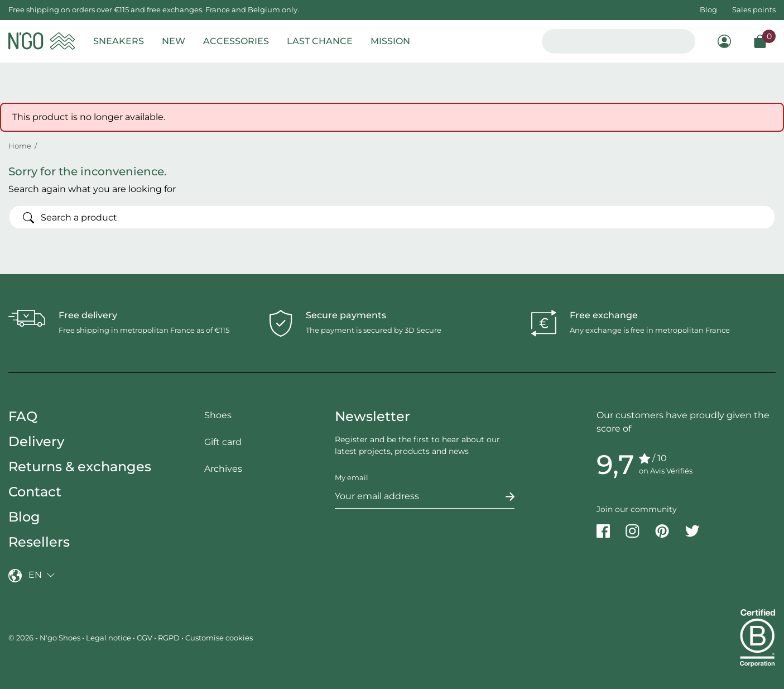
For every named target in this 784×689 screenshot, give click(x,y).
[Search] (392, 217)
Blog (708, 9)
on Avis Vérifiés (666, 471)
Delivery (36, 441)
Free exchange (604, 315)
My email (352, 477)
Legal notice (109, 638)
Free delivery (88, 315)
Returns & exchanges (80, 466)
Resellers (39, 542)
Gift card (223, 442)
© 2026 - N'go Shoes (45, 638)
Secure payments (346, 315)
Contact (35, 492)
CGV (145, 638)
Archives (223, 469)
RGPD (169, 638)
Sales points (754, 9)
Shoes (218, 415)
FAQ (23, 416)
